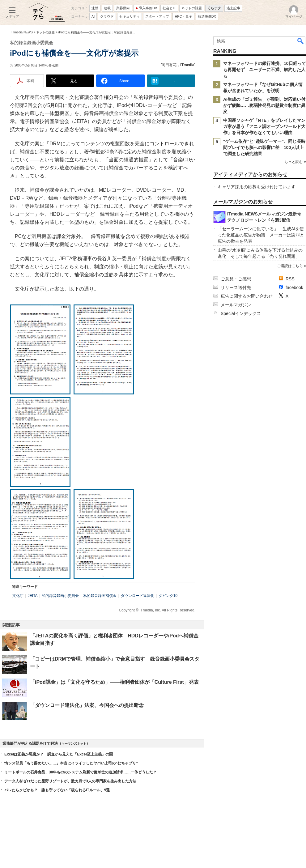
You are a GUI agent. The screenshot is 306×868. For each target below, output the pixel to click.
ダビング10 (168, 596)
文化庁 (18, 596)
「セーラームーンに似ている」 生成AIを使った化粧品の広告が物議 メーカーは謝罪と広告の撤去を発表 (261, 235)
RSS (290, 279)
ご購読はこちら (290, 266)
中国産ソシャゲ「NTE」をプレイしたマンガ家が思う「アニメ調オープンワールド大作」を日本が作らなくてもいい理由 (264, 126)
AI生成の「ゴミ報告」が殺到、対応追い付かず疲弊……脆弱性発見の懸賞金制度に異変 (264, 105)
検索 (301, 41)
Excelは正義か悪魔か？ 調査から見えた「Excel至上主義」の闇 (59, 754)
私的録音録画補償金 (100, 596)
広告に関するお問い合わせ (247, 296)
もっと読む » (295, 162)
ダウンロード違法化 (138, 596)
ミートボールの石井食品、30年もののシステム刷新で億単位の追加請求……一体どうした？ (81, 772)
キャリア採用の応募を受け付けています (257, 187)
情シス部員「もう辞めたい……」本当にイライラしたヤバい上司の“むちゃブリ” (71, 763)
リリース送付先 (236, 287)
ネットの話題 (45, 32)
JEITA (33, 596)
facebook (294, 287)
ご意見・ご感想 (236, 279)
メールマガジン (236, 305)
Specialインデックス (241, 313)
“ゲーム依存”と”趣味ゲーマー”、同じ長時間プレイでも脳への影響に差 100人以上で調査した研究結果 (264, 147)
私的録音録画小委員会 (60, 596)
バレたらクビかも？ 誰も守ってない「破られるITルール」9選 (57, 790)
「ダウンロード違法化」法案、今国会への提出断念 (87, 705)
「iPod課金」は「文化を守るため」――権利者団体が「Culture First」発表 (114, 682)
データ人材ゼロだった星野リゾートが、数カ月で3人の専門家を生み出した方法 (70, 781)
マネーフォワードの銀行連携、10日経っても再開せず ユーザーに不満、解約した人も (265, 70)
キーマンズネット (74, 744)
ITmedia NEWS (22, 32)
